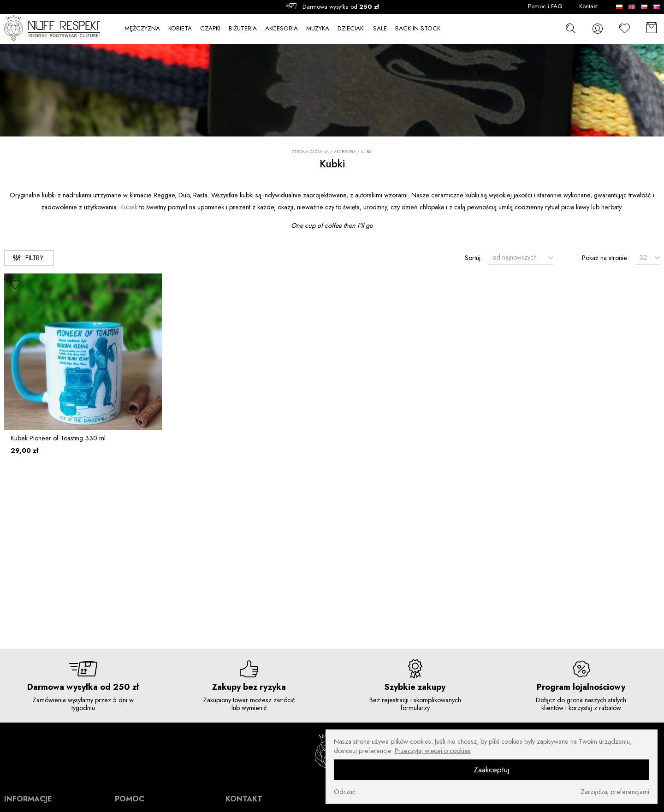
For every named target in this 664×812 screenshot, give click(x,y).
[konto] (598, 29)
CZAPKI (210, 29)
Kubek (129, 207)
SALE (380, 29)
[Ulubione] (625, 29)
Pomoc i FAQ (545, 6)
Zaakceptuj (491, 770)
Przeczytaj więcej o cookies (433, 751)
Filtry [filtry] (28, 258)
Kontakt (588, 6)
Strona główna (310, 152)
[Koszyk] (652, 29)
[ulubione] (16, 285)
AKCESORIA (282, 29)
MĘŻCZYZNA (142, 29)
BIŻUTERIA (243, 29)
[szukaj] (571, 28)
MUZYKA (318, 29)
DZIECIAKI (351, 29)
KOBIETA (180, 29)
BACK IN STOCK (418, 29)
